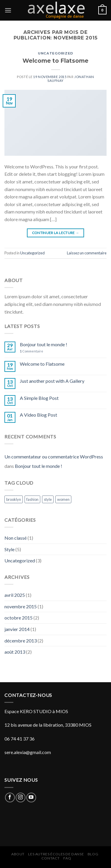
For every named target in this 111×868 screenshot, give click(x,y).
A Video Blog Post (38, 415)
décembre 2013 (21, 641)
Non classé (16, 538)
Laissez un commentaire (87, 253)
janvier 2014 (17, 629)
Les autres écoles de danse (56, 854)
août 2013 (15, 652)
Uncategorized (55, 53)
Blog (93, 854)
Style (9, 549)
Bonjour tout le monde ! (44, 344)
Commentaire (32, 351)
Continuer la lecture (56, 233)
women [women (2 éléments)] (63, 499)
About (18, 854)
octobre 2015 (18, 618)
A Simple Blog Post (39, 398)
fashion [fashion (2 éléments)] (32, 499)
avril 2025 (15, 595)
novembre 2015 (21, 606)
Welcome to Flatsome (55, 61)
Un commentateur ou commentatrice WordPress (54, 457)
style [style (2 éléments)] (48, 499)
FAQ (67, 858)
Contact (51, 858)
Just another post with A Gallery (52, 381)
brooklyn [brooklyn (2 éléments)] (14, 499)
